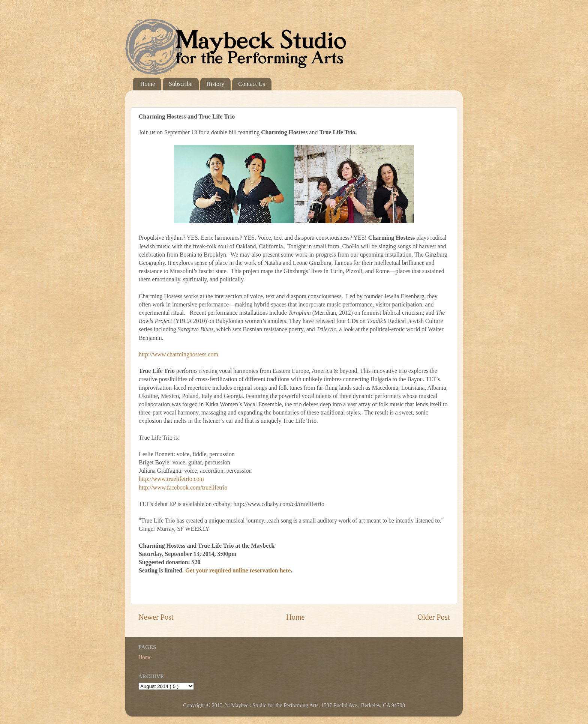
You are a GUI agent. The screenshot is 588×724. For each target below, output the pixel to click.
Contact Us (252, 84)
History (215, 84)
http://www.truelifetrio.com (171, 479)
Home (148, 84)
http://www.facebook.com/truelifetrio (183, 487)
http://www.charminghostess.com (178, 354)
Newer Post (156, 617)
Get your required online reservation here (238, 570)
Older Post (433, 617)
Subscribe (181, 84)
